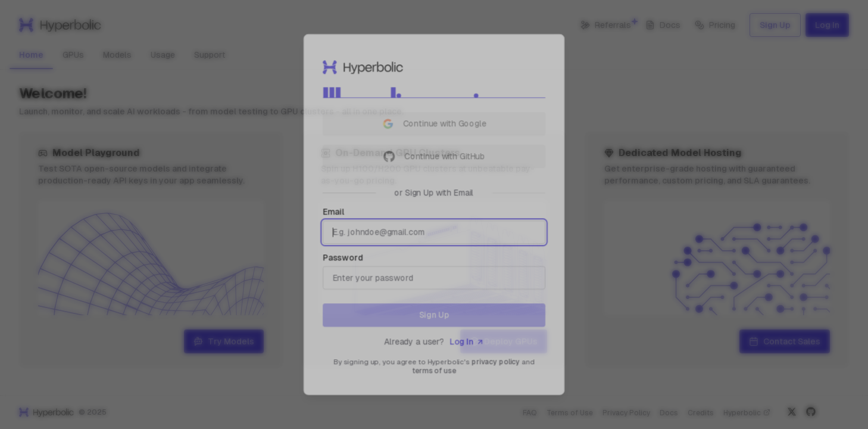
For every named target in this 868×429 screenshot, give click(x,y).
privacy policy (497, 365)
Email (331, 212)
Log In (468, 345)
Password (341, 259)
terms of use (434, 375)
